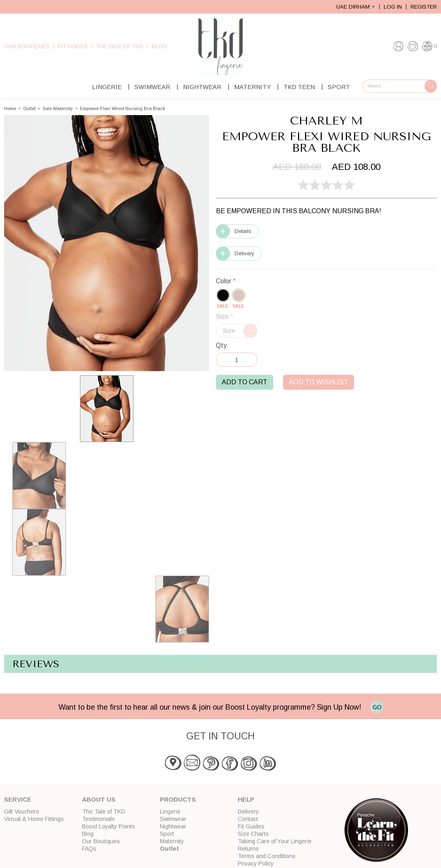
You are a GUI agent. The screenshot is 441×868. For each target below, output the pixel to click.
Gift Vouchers (22, 812)
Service (18, 799)
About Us (99, 799)
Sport (339, 87)
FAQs (89, 849)
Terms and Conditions (267, 856)
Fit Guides (73, 46)
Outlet (29, 109)
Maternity (252, 87)
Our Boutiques (27, 46)
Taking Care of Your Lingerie (275, 841)
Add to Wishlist (319, 382)
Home (10, 109)
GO (377, 707)
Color (226, 281)
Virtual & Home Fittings (34, 819)
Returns (248, 849)
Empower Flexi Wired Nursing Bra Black (123, 109)
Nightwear (202, 87)
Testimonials (99, 819)
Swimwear (152, 87)
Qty (221, 345)
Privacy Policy (256, 863)
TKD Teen (299, 87)
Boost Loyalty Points (109, 826)
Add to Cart (245, 382)
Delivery (244, 253)
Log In (393, 7)
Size (225, 316)
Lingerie (107, 87)
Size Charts (253, 834)
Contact (248, 819)
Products (178, 799)
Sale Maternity (58, 109)
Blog (159, 46)
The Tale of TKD (120, 46)
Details (243, 231)
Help (246, 799)
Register (424, 7)
